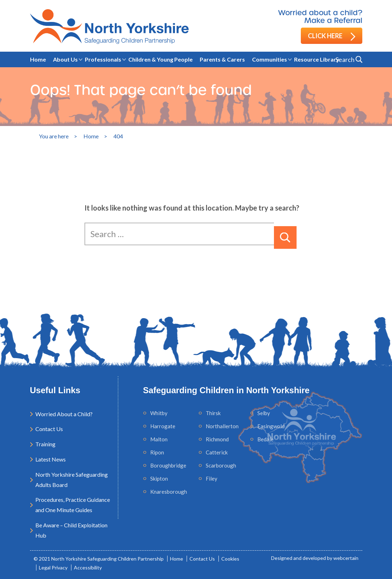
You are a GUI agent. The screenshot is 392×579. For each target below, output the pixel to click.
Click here (332, 36)
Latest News (51, 459)
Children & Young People (160, 59)
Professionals (103, 59)
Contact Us (49, 429)
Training (45, 444)
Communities (270, 59)
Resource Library (317, 59)
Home (38, 59)
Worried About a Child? (64, 414)
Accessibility (88, 567)
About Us (65, 59)
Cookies (230, 559)
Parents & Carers (222, 59)
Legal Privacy (53, 567)
